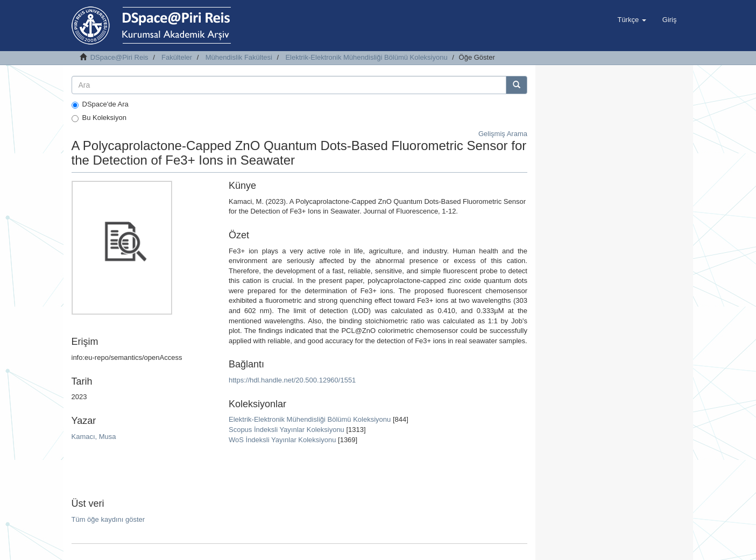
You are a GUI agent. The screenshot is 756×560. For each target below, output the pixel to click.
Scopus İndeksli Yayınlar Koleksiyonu (287, 430)
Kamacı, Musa (94, 437)
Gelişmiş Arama (503, 134)
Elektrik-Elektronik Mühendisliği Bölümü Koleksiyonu (366, 57)
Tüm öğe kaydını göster (108, 519)
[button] (631, 20)
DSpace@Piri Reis (119, 57)
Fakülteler (177, 57)
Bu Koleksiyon (99, 118)
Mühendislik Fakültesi (239, 57)
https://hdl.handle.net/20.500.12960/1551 (292, 380)
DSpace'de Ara (100, 104)
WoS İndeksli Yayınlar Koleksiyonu (282, 440)
